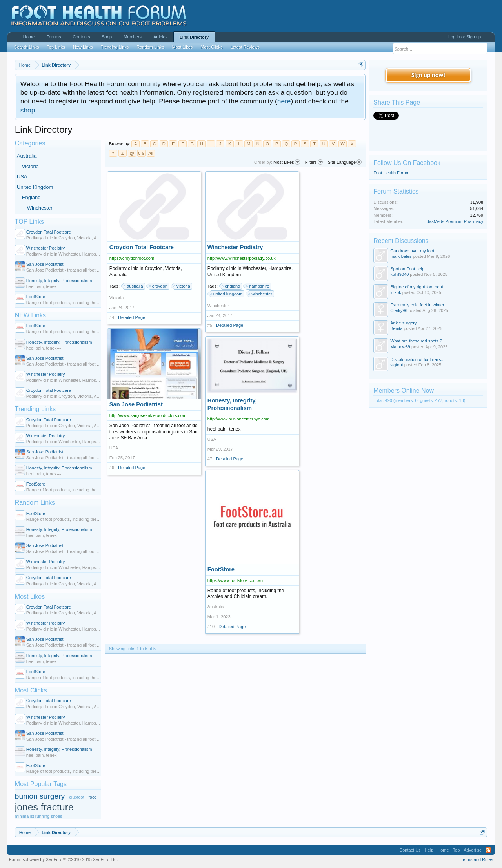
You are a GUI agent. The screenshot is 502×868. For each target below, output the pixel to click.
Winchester (40, 208)
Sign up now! (428, 75)
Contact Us (410, 850)
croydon (159, 286)
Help (429, 850)
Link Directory (194, 37)
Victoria (30, 166)
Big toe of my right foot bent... (418, 287)
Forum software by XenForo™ (64, 859)
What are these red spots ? (416, 341)
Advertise (473, 850)
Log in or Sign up (465, 37)
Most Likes (30, 597)
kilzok (396, 292)
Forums (54, 37)
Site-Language (345, 162)
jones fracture (44, 807)
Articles (160, 37)
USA (22, 177)
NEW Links (30, 315)
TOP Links (29, 222)
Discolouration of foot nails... (417, 359)
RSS (488, 850)
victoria (182, 286)
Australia (27, 156)
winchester (261, 294)
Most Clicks (31, 690)
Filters (314, 162)
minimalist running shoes (39, 816)
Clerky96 (399, 310)
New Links (83, 47)
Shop (107, 37)
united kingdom (227, 294)
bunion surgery (40, 796)
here (284, 101)
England (31, 197)
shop (28, 110)
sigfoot (397, 365)
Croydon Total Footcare (49, 232)
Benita (396, 328)
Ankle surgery (403, 323)
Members (133, 37)
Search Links (27, 47)
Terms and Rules (477, 859)
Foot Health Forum (391, 173)
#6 (112, 468)
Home (29, 37)
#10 (211, 627)
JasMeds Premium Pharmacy (455, 221)
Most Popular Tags (41, 784)
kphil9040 (399, 274)
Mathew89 (400, 347)
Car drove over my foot (412, 251)
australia (134, 286)
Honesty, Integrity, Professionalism (59, 281)
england (231, 286)
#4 (112, 317)
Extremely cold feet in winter (417, 305)
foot (92, 797)
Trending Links (35, 409)
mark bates (401, 256)
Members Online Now (404, 391)
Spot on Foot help (407, 269)
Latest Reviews (245, 47)
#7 (210, 459)
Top (457, 850)
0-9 (141, 153)
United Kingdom (35, 187)
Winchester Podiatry (45, 248)
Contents (81, 37)
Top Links (56, 47)
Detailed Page (132, 317)
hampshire (258, 286)
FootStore (36, 297)
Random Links (35, 503)
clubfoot (77, 797)
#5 (210, 325)
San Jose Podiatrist (45, 264)
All (151, 153)
